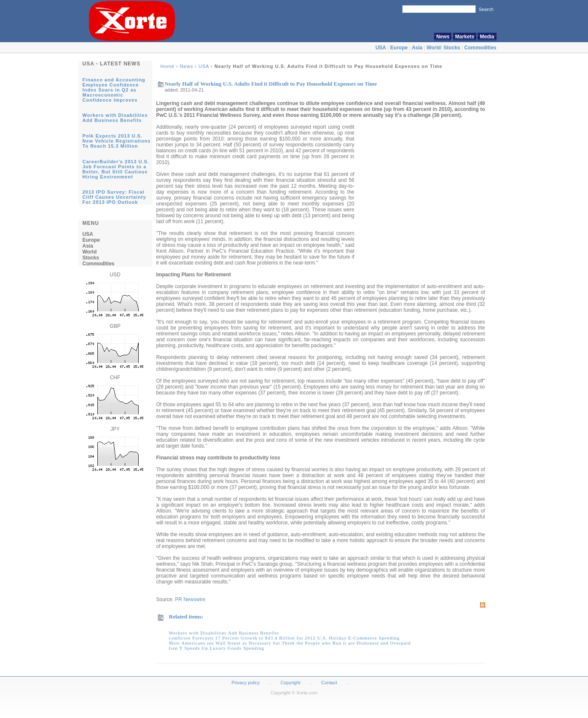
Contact (329, 683)
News (443, 37)
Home (168, 66)
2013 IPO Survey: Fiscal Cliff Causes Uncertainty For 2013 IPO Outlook (114, 197)
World (434, 48)
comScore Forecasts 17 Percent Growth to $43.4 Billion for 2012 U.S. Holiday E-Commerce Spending (285, 638)
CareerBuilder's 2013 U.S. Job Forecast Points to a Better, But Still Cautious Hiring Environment (116, 169)
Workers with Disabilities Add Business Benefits (115, 118)
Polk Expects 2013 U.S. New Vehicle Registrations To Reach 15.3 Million (117, 141)
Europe (399, 48)
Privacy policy (246, 683)
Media (487, 37)
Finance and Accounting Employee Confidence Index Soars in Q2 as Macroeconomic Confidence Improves (114, 90)
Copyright (291, 683)
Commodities (480, 48)
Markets (465, 37)
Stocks (452, 48)
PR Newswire (190, 599)
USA (381, 48)
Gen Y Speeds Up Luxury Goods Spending (217, 648)
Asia (417, 48)
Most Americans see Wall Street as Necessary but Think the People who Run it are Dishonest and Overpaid (290, 643)
